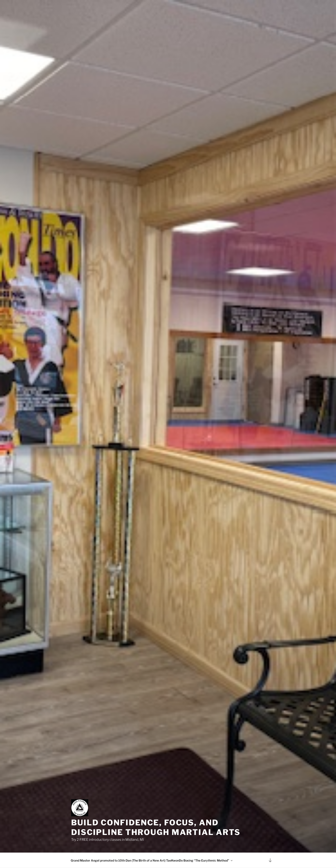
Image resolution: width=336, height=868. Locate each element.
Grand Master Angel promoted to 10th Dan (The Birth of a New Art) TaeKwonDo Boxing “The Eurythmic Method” (152, 860)
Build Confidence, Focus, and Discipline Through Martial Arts (156, 827)
